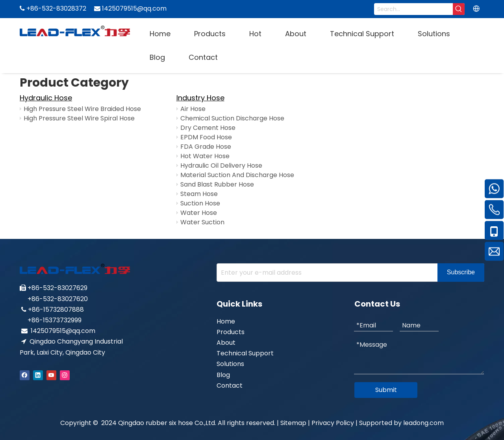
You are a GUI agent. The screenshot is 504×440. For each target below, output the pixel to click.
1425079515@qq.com (63, 331)
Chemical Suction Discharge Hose (232, 118)
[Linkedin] (38, 375)
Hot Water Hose (205, 156)
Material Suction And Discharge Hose (237, 175)
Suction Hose (200, 203)
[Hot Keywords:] (459, 9)
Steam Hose (199, 194)
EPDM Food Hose (206, 137)
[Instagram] (65, 375)
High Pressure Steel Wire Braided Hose (82, 109)
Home (226, 321)
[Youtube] (51, 375)
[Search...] (413, 9)
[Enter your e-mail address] (325, 273)
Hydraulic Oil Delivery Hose (221, 165)
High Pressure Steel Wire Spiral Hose (79, 118)
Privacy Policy (333, 423)
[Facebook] (25, 375)
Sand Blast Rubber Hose (217, 184)
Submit (386, 390)
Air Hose (193, 109)
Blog (223, 375)
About (226, 343)
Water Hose (199, 213)
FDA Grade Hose (206, 147)
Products (231, 332)
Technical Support (245, 353)
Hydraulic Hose (46, 98)
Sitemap (293, 423)
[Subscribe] (461, 273)
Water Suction (202, 222)
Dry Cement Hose (208, 128)
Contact (230, 385)
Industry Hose (200, 98)
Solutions (230, 364)
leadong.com (423, 423)
